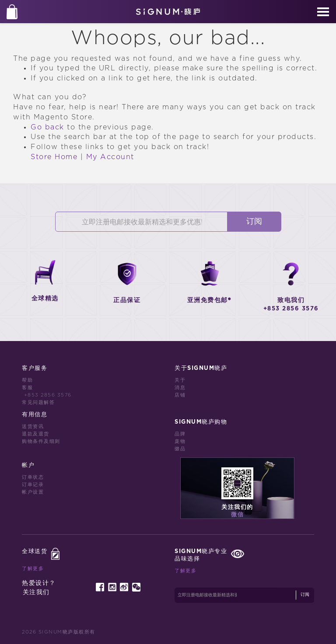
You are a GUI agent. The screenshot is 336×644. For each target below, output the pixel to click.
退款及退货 (36, 434)
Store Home (54, 157)
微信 (237, 515)
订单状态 (33, 477)
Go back (47, 127)
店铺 (180, 395)
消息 (180, 388)
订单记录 (33, 485)
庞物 (180, 441)
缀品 (180, 449)
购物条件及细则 (41, 441)
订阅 (254, 222)
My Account (110, 157)
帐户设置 (33, 492)
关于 (180, 380)
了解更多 (33, 569)
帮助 (27, 380)
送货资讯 (33, 426)
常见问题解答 (38, 402)
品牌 (180, 434)
